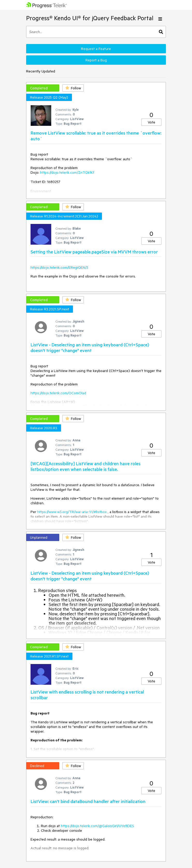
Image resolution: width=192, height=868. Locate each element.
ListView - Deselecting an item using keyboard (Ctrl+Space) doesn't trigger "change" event (90, 347)
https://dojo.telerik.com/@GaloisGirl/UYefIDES (97, 826)
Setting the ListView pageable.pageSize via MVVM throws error (94, 252)
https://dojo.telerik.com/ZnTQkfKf (67, 172)
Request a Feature (96, 49)
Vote (152, 122)
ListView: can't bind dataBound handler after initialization (88, 801)
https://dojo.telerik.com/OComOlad (58, 393)
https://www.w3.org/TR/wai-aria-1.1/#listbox (72, 512)
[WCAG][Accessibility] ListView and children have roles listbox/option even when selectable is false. (86, 466)
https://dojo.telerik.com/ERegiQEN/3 (59, 267)
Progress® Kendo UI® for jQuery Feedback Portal (90, 18)
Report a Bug (96, 60)
